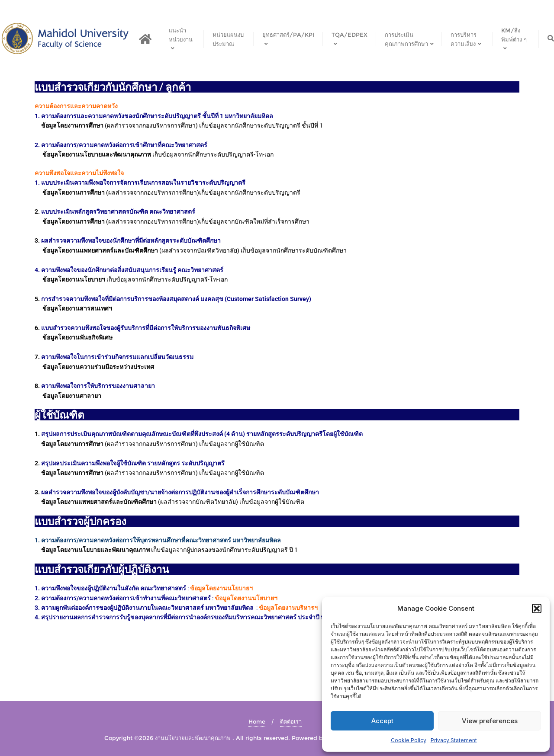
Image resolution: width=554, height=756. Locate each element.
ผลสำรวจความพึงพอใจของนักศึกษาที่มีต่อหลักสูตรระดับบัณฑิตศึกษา (131, 240)
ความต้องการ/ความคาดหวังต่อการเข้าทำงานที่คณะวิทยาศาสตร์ (127, 598)
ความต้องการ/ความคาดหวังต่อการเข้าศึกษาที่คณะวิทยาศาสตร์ (124, 145)
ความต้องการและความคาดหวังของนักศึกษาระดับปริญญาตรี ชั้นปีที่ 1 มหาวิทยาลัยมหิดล (157, 116)
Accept (382, 721)
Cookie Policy (409, 740)
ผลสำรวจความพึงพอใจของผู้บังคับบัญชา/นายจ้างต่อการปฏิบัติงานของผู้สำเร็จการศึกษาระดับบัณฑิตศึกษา (180, 492)
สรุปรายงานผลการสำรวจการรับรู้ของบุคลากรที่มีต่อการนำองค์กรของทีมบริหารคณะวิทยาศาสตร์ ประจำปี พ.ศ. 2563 (194, 617)
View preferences (490, 721)
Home (257, 721)
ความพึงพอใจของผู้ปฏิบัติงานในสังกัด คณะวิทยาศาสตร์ (113, 588)
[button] (537, 609)
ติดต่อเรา (291, 721)
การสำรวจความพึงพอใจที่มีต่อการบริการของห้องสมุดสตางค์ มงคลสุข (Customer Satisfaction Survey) (176, 299)
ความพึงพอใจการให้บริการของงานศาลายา (98, 386)
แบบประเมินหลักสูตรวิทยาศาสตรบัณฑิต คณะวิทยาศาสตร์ (118, 211)
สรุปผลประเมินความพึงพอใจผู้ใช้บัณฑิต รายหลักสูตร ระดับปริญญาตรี (133, 463)
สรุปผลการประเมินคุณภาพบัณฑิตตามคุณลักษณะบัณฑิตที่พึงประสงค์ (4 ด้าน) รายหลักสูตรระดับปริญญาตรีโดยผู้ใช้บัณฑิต (202, 434)
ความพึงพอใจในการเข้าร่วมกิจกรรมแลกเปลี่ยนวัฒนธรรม (117, 357)
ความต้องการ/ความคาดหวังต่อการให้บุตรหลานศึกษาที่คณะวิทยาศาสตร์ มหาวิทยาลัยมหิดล (162, 540)
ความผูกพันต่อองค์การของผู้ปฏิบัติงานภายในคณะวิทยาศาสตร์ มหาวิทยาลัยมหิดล (147, 608)
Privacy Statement (454, 740)
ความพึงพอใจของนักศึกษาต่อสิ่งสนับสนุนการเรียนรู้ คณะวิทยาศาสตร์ (132, 270)
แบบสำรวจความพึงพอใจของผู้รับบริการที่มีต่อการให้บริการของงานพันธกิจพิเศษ (146, 328)
